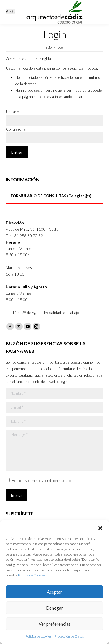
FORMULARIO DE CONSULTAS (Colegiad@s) (51, 196)
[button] (100, 527)
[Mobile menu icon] (100, 12)
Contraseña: (16, 129)
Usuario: (13, 112)
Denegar (54, 608)
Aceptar (54, 592)
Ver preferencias (55, 624)
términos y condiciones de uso (49, 481)
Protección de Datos (69, 636)
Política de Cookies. (32, 575)
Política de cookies (38, 636)
